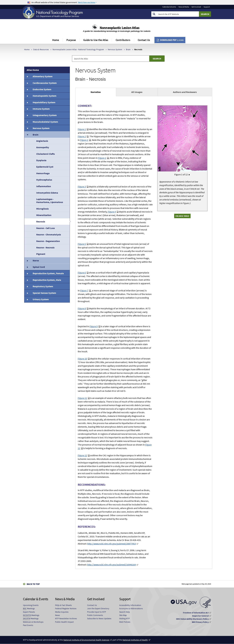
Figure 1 (82, 129)
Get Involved (196, 7)
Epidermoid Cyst (45, 167)
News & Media (184, 7)
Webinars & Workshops (33, 622)
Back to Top (33, 584)
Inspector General (200, 616)
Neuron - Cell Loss (46, 228)
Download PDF (172, 40)
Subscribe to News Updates (99, 618)
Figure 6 (82, 273)
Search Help (125, 612)
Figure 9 (94, 326)
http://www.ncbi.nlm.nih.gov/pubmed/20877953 (111, 544)
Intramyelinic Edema (47, 193)
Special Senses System (44, 293)
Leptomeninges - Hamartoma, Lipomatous (50, 201)
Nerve (36, 260)
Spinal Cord (39, 267)
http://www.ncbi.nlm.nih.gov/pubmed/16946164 (111, 565)
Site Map (123, 615)
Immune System (41, 109)
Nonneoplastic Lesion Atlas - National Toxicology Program (78, 49)
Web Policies (125, 622)
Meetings (29, 609)
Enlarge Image (182, 216)
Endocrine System (42, 89)
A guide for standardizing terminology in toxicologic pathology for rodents (117, 31)
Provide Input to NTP (97, 612)
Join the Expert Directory (98, 608)
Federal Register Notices (66, 608)
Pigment (41, 254)
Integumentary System (45, 115)
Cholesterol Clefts (46, 154)
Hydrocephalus (44, 180)
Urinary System (41, 299)
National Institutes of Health (135, 640)
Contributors (123, 40)
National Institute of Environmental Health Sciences (86, 640)
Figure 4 (112, 212)
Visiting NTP (124, 618)
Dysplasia (41, 160)
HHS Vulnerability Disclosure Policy (192, 619)
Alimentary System (43, 76)
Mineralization (44, 215)
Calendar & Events (169, 7)
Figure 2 (82, 136)
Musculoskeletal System (45, 122)
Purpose (71, 40)
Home (56, 40)
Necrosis (41, 221)
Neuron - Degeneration (48, 241)
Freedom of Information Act (196, 613)
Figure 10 (82, 359)
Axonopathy (43, 147)
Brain (128, 49)
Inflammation (44, 186)
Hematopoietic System (45, 96)
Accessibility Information (130, 605)
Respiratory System (43, 286)
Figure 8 (82, 308)
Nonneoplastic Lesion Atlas (120, 28)
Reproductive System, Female (48, 273)
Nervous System (115, 49)
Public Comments (95, 615)
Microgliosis (42, 209)
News (57, 615)
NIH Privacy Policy (200, 622)
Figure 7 (84, 290)
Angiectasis (42, 141)
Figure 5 (82, 244)
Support (207, 7)
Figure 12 (82, 455)
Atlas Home (33, 70)
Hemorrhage (43, 173)
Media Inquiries (62, 612)
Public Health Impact (64, 622)
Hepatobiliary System (44, 102)
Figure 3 (82, 187)
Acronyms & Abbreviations (131, 608)
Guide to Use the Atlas (96, 40)
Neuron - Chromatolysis (49, 234)
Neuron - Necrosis (45, 247)
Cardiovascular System (45, 83)
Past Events (28, 625)
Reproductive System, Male (47, 280)
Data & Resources (41, 49)
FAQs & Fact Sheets (63, 605)
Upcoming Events (31, 605)
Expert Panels (29, 612)
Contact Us (144, 40)
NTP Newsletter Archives (66, 618)
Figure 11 (82, 398)
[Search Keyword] (178, 14)
